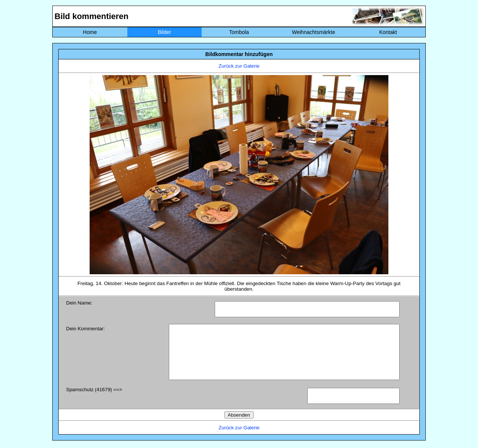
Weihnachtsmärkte (314, 32)
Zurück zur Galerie (239, 66)
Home (90, 32)
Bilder (164, 32)
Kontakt (388, 32)
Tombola (239, 32)
